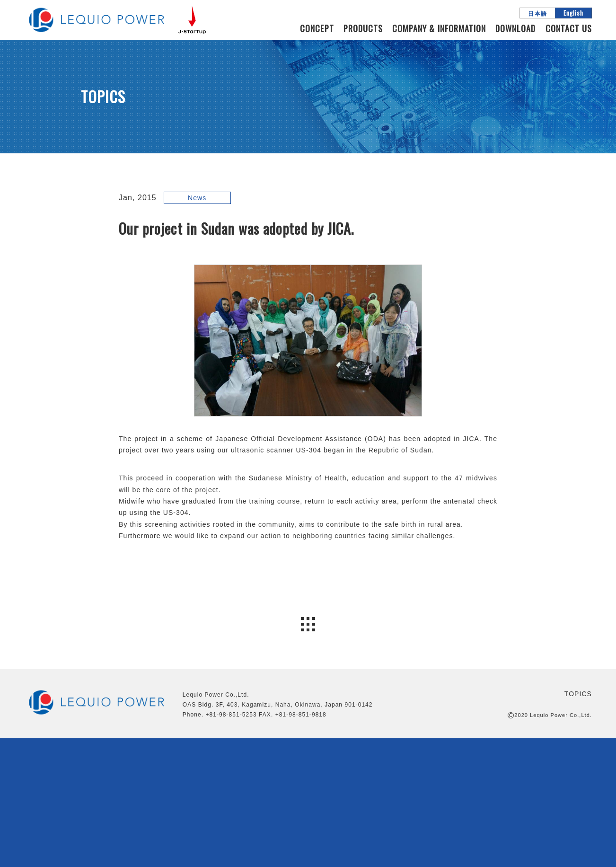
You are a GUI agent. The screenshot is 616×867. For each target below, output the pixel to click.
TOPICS (578, 694)
